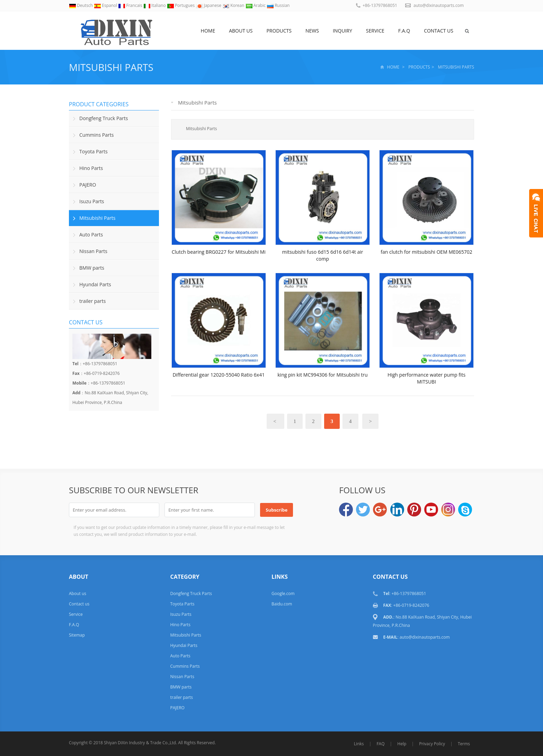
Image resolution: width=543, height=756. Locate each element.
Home (208, 31)
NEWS (312, 31)
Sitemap (77, 635)
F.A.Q (404, 31)
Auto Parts (91, 235)
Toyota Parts (94, 151)
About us (241, 31)
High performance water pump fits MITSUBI (426, 378)
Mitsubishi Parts (111, 67)
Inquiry (342, 31)
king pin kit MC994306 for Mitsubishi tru (322, 375)
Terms (464, 744)
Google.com (283, 593)
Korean (234, 5)
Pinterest (414, 510)
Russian (278, 5)
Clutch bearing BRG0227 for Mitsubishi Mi (219, 252)
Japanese (209, 5)
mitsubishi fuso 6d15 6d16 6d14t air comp (322, 255)
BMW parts (92, 268)
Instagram (448, 510)
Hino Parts (91, 168)
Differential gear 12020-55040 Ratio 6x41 (219, 375)
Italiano (155, 5)
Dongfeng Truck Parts (104, 118)
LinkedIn (397, 510)
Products (279, 31)
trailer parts (93, 301)
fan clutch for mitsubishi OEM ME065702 (426, 252)
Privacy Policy (432, 744)
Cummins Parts (96, 135)
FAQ (380, 744)
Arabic (256, 5)
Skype (465, 510)
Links (359, 744)
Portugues (181, 5)
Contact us (439, 31)
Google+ (380, 510)
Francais (131, 5)
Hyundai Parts (95, 284)
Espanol (106, 5)
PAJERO (88, 185)
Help (402, 744)
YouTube (431, 510)
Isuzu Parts (92, 201)
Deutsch (81, 5)
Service (375, 31)
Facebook (346, 510)
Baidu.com (282, 604)
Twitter (363, 510)
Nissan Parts (93, 251)
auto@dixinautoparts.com (439, 5)
